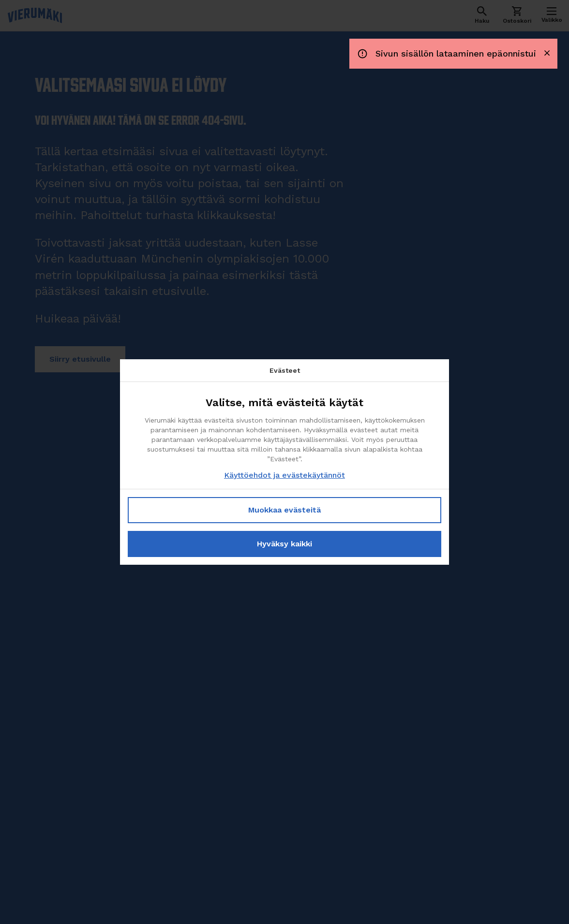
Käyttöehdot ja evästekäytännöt (284, 475)
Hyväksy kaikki (284, 544)
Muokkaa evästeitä (284, 510)
